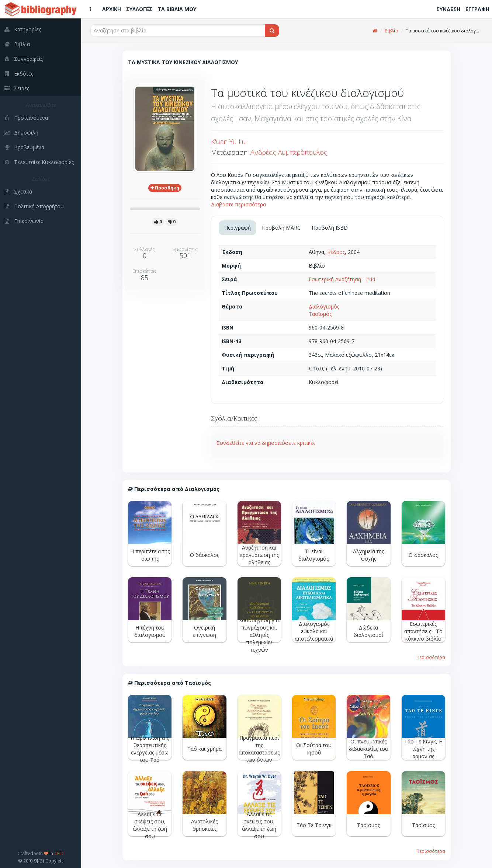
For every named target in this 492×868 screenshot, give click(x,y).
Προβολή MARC (281, 228)
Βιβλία (391, 31)
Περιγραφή (238, 228)
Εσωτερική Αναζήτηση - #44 (342, 279)
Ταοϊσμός (320, 314)
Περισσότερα (431, 657)
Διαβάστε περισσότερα (238, 204)
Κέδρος (336, 252)
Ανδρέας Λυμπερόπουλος (289, 152)
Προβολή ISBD (330, 228)
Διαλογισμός (324, 306)
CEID (59, 853)
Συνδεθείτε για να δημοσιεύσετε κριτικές (266, 443)
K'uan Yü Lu (228, 142)
